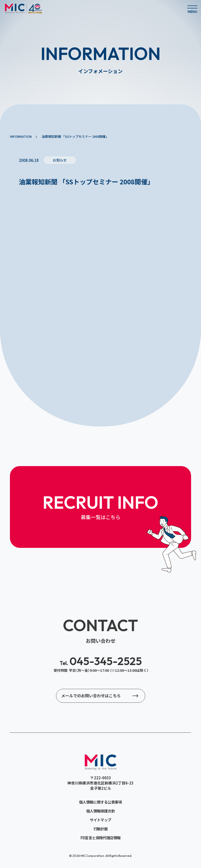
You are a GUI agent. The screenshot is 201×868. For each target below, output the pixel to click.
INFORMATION (21, 136)
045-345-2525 (101, 661)
